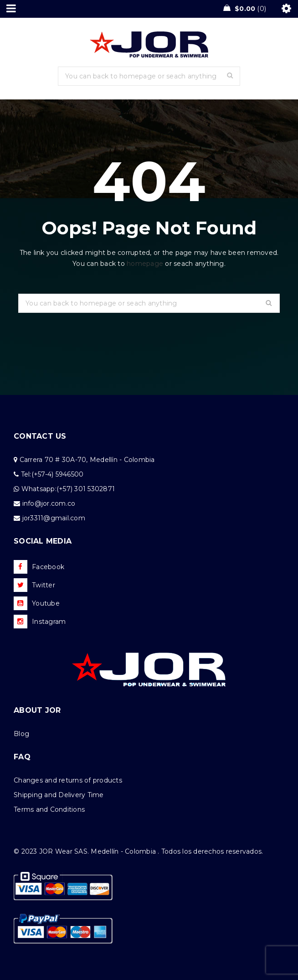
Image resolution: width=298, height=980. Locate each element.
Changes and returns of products (68, 780)
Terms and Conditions (49, 809)
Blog (21, 734)
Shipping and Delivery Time (59, 795)
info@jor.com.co (49, 503)
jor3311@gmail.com (54, 518)
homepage (145, 264)
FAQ (22, 757)
